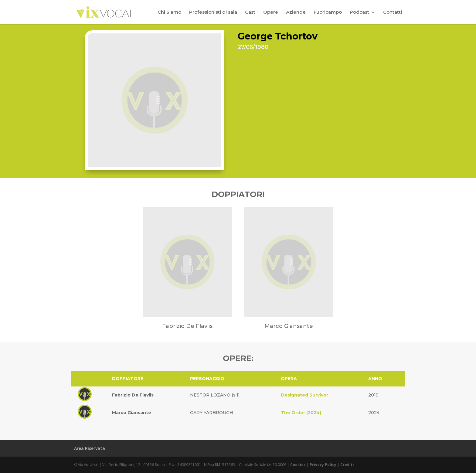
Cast (250, 12)
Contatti (393, 12)
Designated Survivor (304, 395)
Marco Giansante (132, 413)
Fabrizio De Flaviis (133, 395)
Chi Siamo (169, 12)
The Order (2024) (301, 413)
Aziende (296, 12)
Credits (347, 465)
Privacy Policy (323, 465)
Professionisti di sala (213, 12)
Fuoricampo (328, 12)
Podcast (359, 12)
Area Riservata (90, 448)
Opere (271, 12)
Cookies (298, 465)
